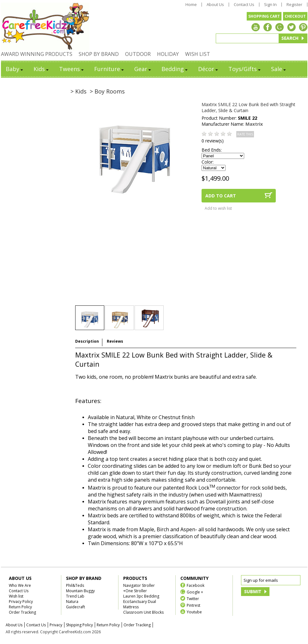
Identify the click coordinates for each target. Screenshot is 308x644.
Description (87, 341)
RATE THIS (245, 134)
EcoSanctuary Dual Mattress (140, 604)
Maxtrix (254, 124)
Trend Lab (75, 596)
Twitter (193, 598)
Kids (42, 69)
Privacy (56, 625)
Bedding (175, 69)
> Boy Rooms (107, 91)
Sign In (270, 5)
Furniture (109, 69)
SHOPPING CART (264, 16)
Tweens (72, 69)
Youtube (194, 612)
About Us (215, 5)
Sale (279, 69)
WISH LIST (198, 54)
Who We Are (20, 585)
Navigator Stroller (139, 585)
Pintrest (193, 605)
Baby (15, 69)
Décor (208, 69)
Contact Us (244, 5)
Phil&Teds (75, 585)
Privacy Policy (21, 602)
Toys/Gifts (245, 69)
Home (191, 5)
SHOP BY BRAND (99, 54)
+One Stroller (135, 591)
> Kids (79, 91)
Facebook (196, 585)
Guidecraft (75, 607)
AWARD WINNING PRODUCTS (37, 54)
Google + (195, 592)
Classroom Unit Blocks (143, 612)
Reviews (115, 341)
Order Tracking (22, 612)
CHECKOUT (295, 16)
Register (294, 5)
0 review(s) (213, 141)
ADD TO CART (221, 196)
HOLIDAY (168, 54)
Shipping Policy (79, 625)
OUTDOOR (138, 54)
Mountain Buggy (80, 591)
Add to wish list (218, 208)
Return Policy (20, 607)
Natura (72, 602)
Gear (143, 69)
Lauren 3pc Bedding (141, 596)
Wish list (16, 596)
